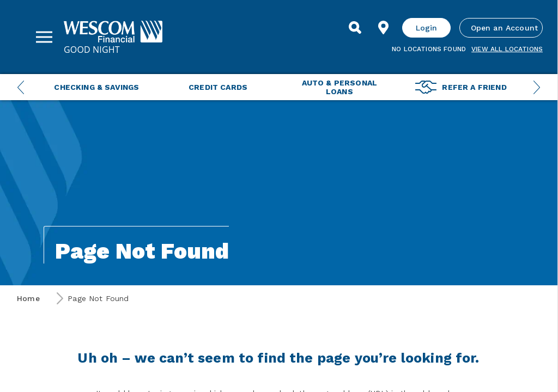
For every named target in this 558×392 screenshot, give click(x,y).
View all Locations (507, 49)
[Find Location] (384, 28)
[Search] (355, 28)
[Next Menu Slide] (537, 87)
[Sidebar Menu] (44, 37)
